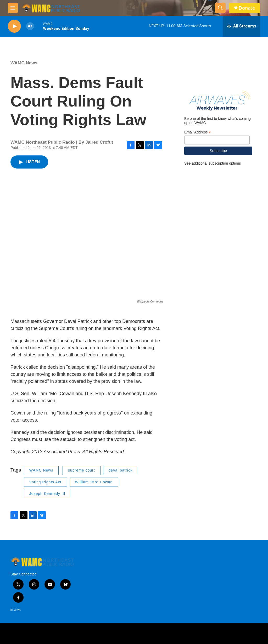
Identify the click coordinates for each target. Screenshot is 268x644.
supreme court (81, 470)
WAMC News (24, 63)
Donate (247, 8)
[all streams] (241, 26)
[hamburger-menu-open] (13, 8)
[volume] (30, 26)
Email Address (198, 132)
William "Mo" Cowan (94, 482)
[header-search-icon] (220, 8)
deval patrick (121, 470)
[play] (14, 26)
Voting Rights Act (45, 482)
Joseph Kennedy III (47, 494)
